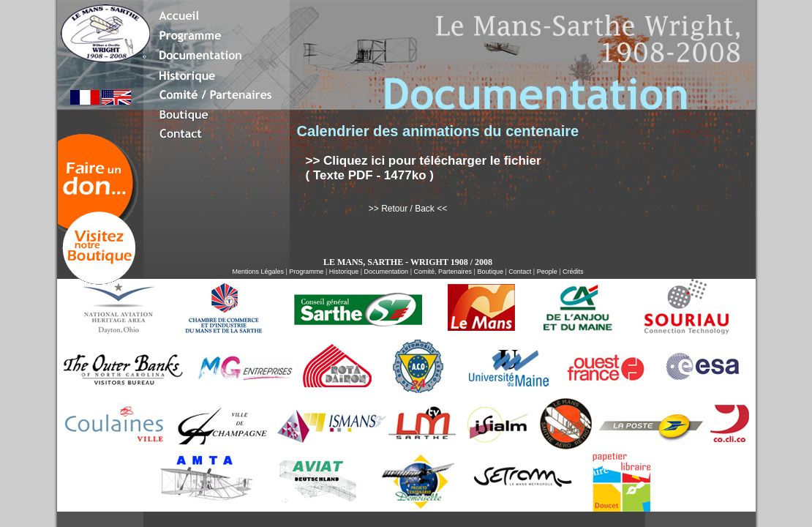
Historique (344, 272)
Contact (520, 272)
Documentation (387, 272)
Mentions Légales (258, 272)
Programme (306, 272)
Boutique (489, 272)
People (547, 272)
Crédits (573, 272)
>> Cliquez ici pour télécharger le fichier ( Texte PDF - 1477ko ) (424, 168)
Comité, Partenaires (443, 272)
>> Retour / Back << (408, 209)
